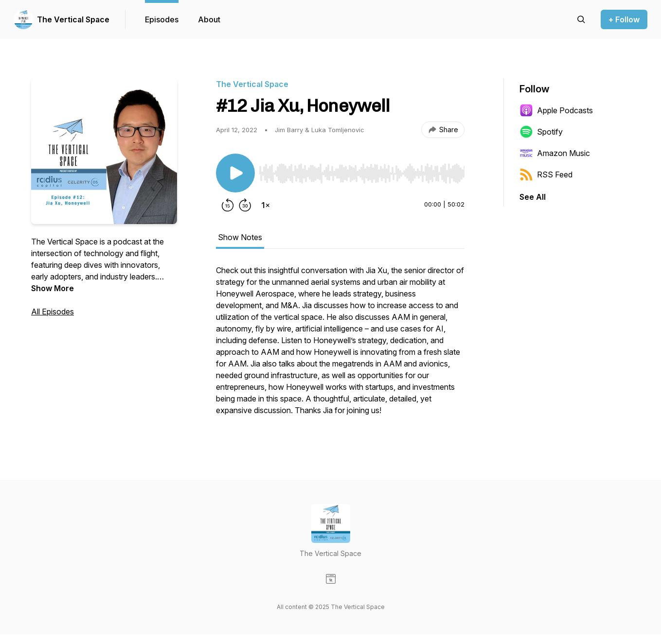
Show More (53, 288)
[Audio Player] (362, 171)
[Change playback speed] (266, 205)
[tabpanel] (340, 345)
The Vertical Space (73, 19)
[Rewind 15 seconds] (228, 205)
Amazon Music (555, 153)
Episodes (162, 19)
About (209, 19)
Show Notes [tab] (240, 237)
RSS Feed (546, 174)
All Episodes (53, 312)
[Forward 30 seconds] (245, 205)
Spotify (541, 132)
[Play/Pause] (235, 173)
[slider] (362, 174)
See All (533, 197)
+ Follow (624, 19)
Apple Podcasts (556, 110)
